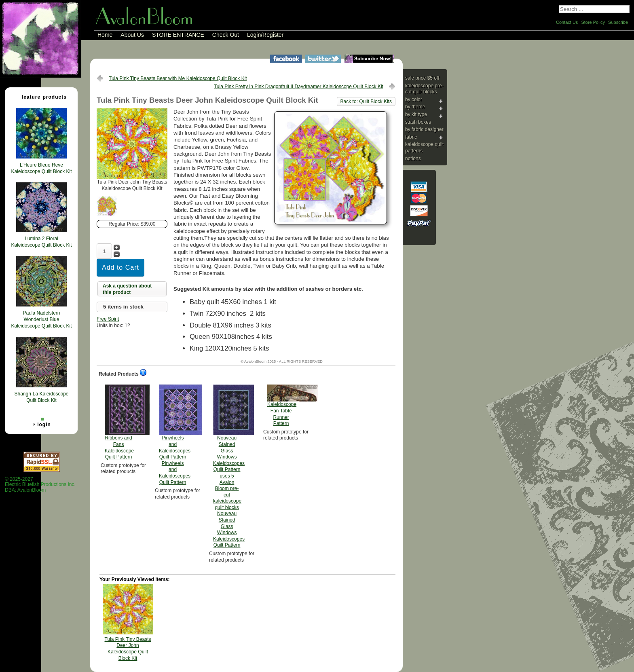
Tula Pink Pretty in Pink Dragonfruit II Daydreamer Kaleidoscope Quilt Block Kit (299, 87)
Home (105, 35)
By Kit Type (416, 114)
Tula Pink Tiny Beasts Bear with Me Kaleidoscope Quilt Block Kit (178, 78)
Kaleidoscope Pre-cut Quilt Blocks (424, 89)
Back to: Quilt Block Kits (366, 101)
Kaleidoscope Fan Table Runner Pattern (282, 405)
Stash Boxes (418, 122)
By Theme (415, 107)
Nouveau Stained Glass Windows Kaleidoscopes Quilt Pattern (229, 466)
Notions (413, 158)
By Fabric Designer (424, 129)
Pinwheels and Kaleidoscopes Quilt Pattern (175, 435)
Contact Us (567, 22)
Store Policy (593, 22)
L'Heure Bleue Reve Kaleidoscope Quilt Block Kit (41, 168)
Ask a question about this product (127, 289)
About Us (132, 35)
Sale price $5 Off (422, 78)
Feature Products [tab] (41, 97)
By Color (414, 99)
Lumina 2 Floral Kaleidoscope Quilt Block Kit (41, 242)
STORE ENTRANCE (178, 35)
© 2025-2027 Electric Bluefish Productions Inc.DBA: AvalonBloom (40, 485)
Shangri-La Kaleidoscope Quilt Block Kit (41, 397)
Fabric (411, 137)
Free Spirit (108, 319)
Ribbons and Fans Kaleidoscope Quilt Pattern (119, 422)
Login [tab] (41, 424)
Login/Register (265, 35)
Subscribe (618, 22)
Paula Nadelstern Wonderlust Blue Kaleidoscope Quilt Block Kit (41, 319)
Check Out (226, 35)
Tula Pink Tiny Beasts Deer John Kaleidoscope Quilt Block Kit (128, 649)
